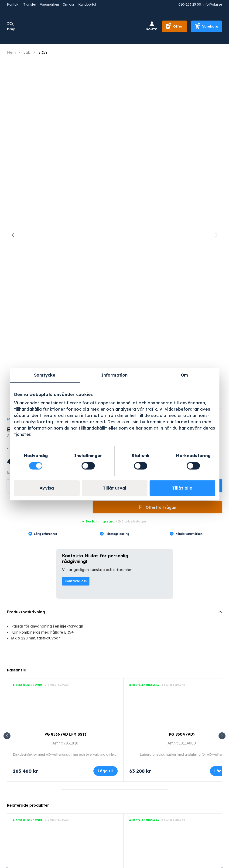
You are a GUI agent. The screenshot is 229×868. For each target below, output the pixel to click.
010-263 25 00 (190, 4)
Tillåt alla (182, 488)
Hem (11, 52)
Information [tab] (114, 375)
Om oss (69, 4)
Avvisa (47, 488)
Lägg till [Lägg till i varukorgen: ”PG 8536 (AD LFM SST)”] (106, 771)
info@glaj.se (212, 4)
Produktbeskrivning (26, 612)
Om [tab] (184, 375)
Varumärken (49, 4)
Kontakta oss (76, 581)
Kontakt (13, 4)
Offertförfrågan (160, 507)
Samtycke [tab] (45, 375)
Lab (27, 52)
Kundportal (87, 4)
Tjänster (30, 4)
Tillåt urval (114, 488)
